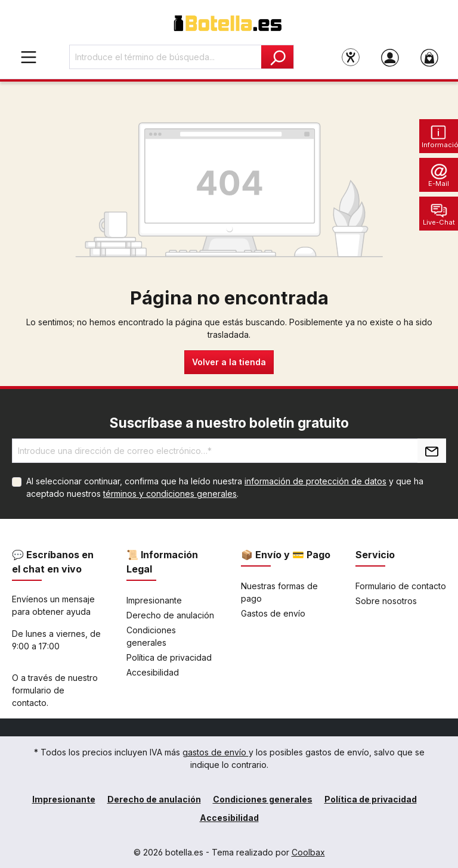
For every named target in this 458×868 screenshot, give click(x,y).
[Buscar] (278, 57)
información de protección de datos (315, 481)
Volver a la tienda (229, 362)
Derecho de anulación (170, 615)
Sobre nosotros (386, 601)
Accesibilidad (153, 672)
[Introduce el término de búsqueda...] (165, 57)
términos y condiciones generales (170, 494)
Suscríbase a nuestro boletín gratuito (229, 423)
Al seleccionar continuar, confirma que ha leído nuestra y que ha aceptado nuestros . (225, 487)
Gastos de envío (273, 613)
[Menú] (29, 57)
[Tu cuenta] (390, 57)
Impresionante (154, 600)
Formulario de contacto (401, 586)
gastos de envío (216, 752)
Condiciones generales (263, 799)
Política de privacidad (169, 657)
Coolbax (308, 852)
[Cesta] (429, 57)
